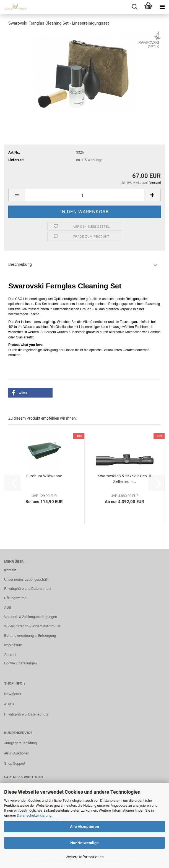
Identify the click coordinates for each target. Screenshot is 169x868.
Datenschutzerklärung (34, 815)
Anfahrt (10, 654)
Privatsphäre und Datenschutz (28, 589)
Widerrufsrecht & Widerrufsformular (32, 626)
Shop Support (15, 763)
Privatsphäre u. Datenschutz (26, 714)
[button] (17, 195)
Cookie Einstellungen (20, 663)
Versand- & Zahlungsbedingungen (31, 617)
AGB (8, 607)
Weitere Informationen (85, 857)
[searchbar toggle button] (134, 7)
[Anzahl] (84, 195)
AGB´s (9, 704)
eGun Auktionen (17, 753)
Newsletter (13, 694)
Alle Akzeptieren (84, 827)
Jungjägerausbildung (20, 743)
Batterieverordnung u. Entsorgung (30, 636)
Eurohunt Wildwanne (44, 476)
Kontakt (10, 570)
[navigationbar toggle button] (162, 7)
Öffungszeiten (15, 598)
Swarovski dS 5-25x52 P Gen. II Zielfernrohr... (124, 479)
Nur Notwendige (84, 843)
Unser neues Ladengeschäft (26, 579)
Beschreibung (20, 264)
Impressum (13, 645)
